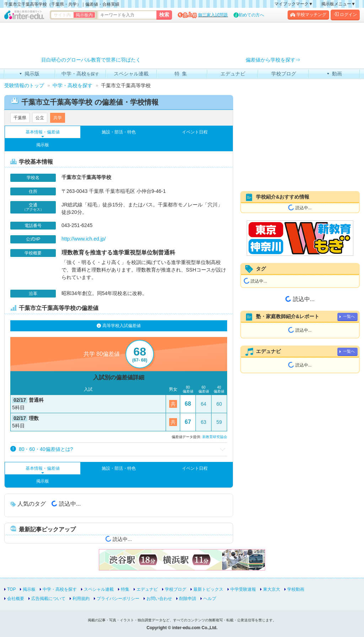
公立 (40, 118)
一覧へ (349, 316)
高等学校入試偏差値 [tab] (119, 326)
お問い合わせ (159, 599)
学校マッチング (308, 15)
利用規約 (81, 599)
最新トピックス (208, 589)
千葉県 (20, 118)
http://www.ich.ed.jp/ (84, 239)
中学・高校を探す (60, 589)
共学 (58, 118)
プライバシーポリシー (118, 599)
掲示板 (43, 145)
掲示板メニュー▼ (338, 4)
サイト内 (62, 15)
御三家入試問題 (213, 15)
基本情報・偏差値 (43, 132)
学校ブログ (176, 589)
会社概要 (16, 599)
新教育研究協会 (215, 437)
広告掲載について (48, 599)
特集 (125, 589)
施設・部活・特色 (119, 132)
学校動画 (296, 589)
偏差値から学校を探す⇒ (273, 60)
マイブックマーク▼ (294, 4)
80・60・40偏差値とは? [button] (42, 449)
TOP (11, 589)
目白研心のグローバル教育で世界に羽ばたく (91, 60)
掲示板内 (84, 15)
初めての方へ (251, 15)
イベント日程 (195, 132)
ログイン (345, 15)
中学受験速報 (243, 589)
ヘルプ (210, 599)
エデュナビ (147, 589)
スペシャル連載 (99, 589)
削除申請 (188, 599)
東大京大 (272, 589)
